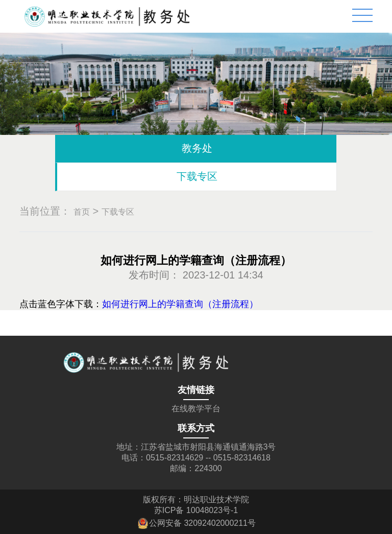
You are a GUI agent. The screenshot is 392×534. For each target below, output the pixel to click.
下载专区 (197, 176)
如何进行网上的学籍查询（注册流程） (180, 304)
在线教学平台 (196, 409)
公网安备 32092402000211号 (196, 523)
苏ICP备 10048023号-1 (196, 510)
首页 (82, 212)
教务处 (197, 148)
